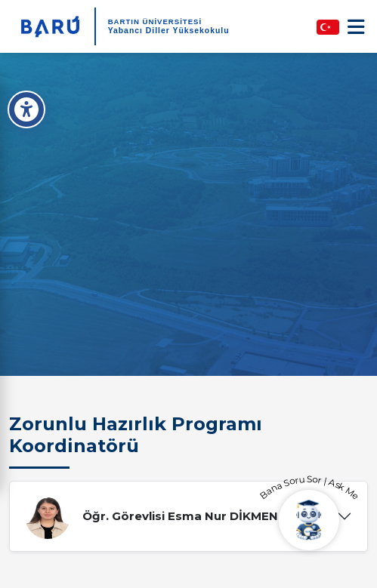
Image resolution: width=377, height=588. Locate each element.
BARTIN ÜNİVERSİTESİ (155, 22)
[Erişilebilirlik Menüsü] (26, 109)
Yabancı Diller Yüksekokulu (169, 31)
